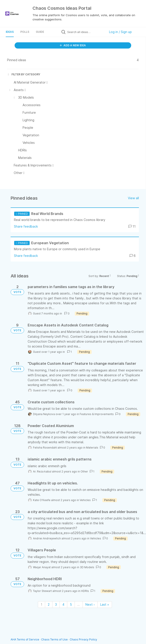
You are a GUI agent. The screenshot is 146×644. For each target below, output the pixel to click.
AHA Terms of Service (25, 639)
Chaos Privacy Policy (83, 639)
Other (84, 471)
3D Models (87, 567)
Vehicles (85, 500)
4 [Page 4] (63, 604)
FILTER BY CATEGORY (24, 74)
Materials (92, 448)
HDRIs (85, 591)
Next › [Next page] (90, 604)
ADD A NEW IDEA (73, 45)
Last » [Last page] (105, 604)
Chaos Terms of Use (54, 639)
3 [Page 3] (56, 604)
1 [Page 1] (41, 604)
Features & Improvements (97, 414)
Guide (40, 32)
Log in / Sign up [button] (120, 32)
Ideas (10, 32)
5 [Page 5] (71, 604)
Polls (25, 32)
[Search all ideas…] (85, 32)
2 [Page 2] (49, 604)
